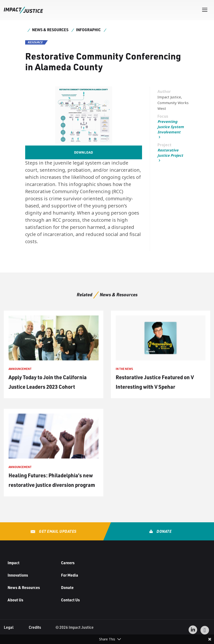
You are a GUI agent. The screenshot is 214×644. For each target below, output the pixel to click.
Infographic (88, 30)
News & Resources (50, 30)
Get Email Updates (57, 531)
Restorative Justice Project (170, 153)
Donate (164, 531)
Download (84, 152)
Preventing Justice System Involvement (171, 127)
